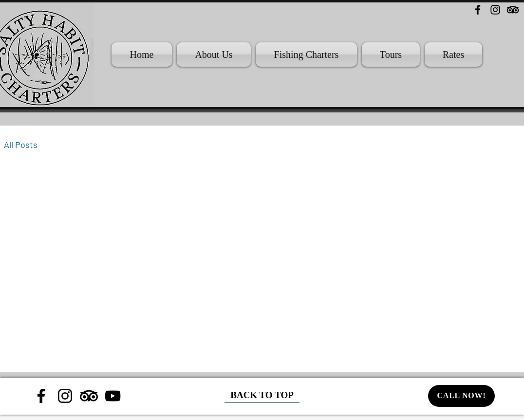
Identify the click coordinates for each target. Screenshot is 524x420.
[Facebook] (478, 10)
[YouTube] (113, 396)
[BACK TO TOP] (262, 396)
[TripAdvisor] (513, 10)
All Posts (21, 145)
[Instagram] (495, 10)
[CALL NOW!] (461, 396)
